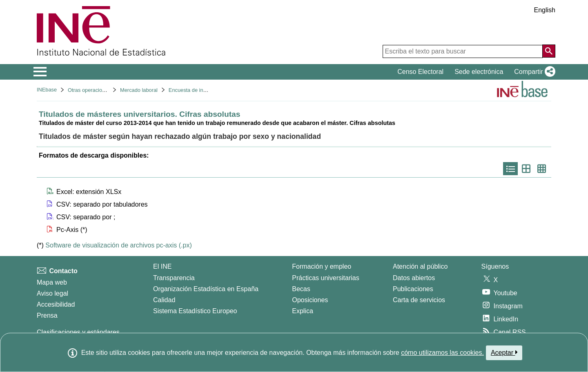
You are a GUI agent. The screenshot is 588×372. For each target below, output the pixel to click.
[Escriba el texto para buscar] (463, 51)
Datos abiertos (414, 278)
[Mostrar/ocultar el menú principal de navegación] (40, 72)
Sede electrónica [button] (479, 72)
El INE (162, 266)
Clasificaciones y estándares (78, 332)
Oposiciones (310, 300)
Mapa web (52, 282)
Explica (303, 311)
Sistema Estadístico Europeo (195, 311)
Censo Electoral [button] (420, 72)
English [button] (545, 10)
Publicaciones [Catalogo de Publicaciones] (413, 289)
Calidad (164, 300)
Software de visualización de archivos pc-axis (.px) (118, 245)
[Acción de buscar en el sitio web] (549, 51)
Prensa (47, 315)
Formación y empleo (322, 266)
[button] (533, 72)
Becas (301, 289)
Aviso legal (52, 293)
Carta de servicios (419, 300)
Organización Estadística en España (206, 289)
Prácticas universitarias (326, 278)
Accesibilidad (56, 304)
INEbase (47, 90)
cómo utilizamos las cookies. (442, 353)
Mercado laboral (139, 90)
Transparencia (174, 278)
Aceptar (504, 352)
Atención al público (420, 266)
